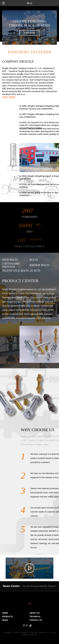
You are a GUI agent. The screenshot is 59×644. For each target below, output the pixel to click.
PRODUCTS (8, 617)
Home (5, 613)
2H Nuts (35, 271)
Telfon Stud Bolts (15, 271)
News (5, 620)
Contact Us (36, 620)
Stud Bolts (10, 260)
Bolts (34, 260)
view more (29, 33)
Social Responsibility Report (39, 586)
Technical (35, 617)
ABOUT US (35, 613)
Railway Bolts (39, 265)
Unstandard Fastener (11, 265)
